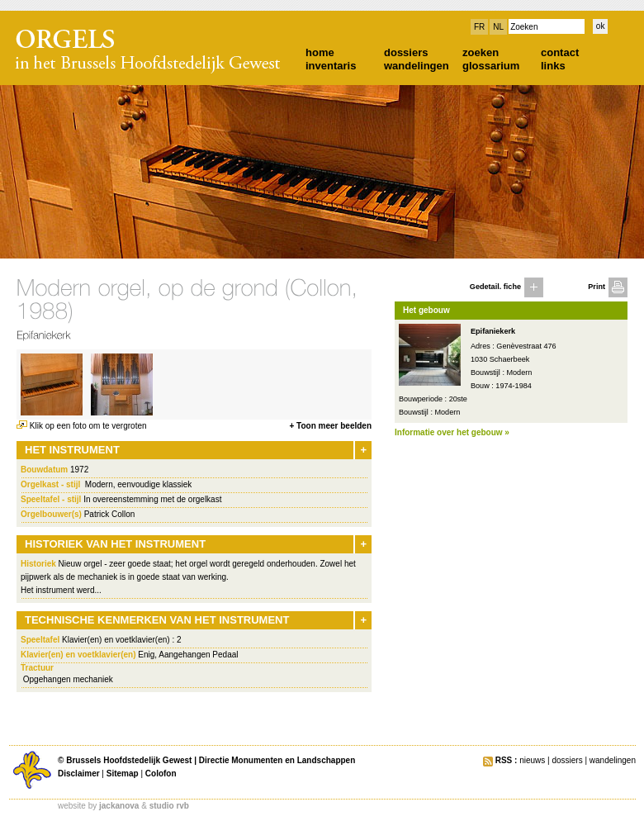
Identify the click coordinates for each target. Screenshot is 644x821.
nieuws (532, 760)
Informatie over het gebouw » (452, 432)
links (553, 66)
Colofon (161, 774)
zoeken (481, 52)
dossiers (406, 52)
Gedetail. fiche (495, 287)
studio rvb (169, 806)
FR (479, 27)
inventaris (331, 66)
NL (498, 27)
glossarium (491, 66)
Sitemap (123, 774)
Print (597, 287)
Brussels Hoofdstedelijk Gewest (129, 760)
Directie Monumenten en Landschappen (277, 760)
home (320, 52)
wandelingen (417, 66)
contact (560, 52)
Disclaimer (79, 774)
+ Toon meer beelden (330, 426)
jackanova (119, 806)
